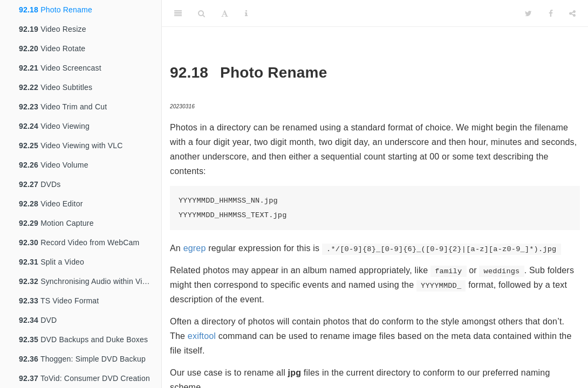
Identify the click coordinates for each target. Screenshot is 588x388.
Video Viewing (54, 126)
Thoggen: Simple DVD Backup (82, 359)
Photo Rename (56, 10)
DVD (38, 320)
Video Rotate (52, 48)
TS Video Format (59, 301)
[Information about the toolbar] (246, 13)
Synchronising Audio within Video (87, 281)
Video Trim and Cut (63, 107)
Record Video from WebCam (79, 242)
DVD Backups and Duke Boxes (83, 339)
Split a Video (52, 262)
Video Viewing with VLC (71, 145)
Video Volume (54, 165)
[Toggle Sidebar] (178, 13)
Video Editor (51, 204)
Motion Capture (56, 223)
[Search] (201, 13)
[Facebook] (551, 13)
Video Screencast (60, 68)
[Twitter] (528, 13)
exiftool (202, 336)
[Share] (572, 13)
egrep (195, 248)
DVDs (40, 184)
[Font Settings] (225, 13)
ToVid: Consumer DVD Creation (84, 378)
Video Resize (53, 29)
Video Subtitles (56, 87)
